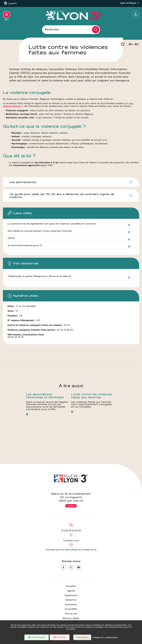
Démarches (71, 600)
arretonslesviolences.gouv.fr (25, 245)
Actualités (71, 586)
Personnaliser (82, 637)
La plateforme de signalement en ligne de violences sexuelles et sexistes (52, 224)
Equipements (71, 596)
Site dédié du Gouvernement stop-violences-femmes (40, 231)
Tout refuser (60, 637)
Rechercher (52, 30)
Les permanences (23, 182)
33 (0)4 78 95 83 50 (71, 531)
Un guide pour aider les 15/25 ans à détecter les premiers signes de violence (62, 196)
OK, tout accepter (37, 637)
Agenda (71, 591)
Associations (71, 605)
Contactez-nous (71, 541)
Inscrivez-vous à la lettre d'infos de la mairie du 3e (71, 550)
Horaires (71, 506)
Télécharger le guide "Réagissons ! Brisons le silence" (39, 276)
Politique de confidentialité (105, 637)
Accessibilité (71, 609)
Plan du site (71, 614)
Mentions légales (71, 618)
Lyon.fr (13, 3)
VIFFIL (11, 238)
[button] (123, 44)
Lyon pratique (130, 3)
